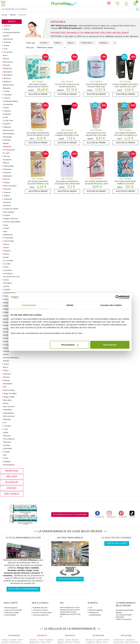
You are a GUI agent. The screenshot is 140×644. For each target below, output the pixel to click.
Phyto (6, 370)
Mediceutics (8, 303)
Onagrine (8, 345)
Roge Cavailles (10, 393)
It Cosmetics (8, 238)
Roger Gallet (9, 397)
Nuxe (6, 341)
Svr (5, 423)
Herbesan (130, 640)
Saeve (6, 403)
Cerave (7, 98)
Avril (6, 49)
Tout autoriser (110, 345)
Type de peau (87, 43)
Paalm (6, 354)
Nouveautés (12, 482)
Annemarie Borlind (12, 32)
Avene (6, 45)
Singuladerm (8, 413)
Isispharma (8, 235)
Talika (6, 432)
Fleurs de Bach (10, 186)
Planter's (7, 374)
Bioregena (8, 72)
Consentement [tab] (29, 305)
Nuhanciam (8, 338)
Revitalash (8, 384)
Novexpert (8, 332)
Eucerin (7, 179)
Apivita (6, 36)
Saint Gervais (9, 406)
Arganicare (8, 39)
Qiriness (6, 377)
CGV (91, 608)
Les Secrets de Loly (11, 276)
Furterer (7, 192)
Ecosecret (7, 160)
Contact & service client (42, 612)
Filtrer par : (31, 43)
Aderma (7, 26)
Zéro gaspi (12, 477)
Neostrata (7, 319)
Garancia (7, 202)
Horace (7, 215)
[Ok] (138, 9)
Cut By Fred (8, 120)
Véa (5, 455)
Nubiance (7, 335)
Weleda (7, 461)
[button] (126, 4)
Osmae (6, 351)
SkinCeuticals (9, 416)
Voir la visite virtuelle (70, 579)
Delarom (7, 127)
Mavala (7, 299)
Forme (57, 43)
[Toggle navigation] (3, 3)
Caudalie (8, 95)
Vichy (6, 458)
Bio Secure (8, 62)
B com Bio (8, 52)
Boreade (7, 88)
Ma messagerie (11, 608)
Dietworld (7, 146)
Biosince (7, 78)
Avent (68, 640)
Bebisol (61, 642)
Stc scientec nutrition (101, 640)
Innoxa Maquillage (12, 222)
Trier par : (30, 48)
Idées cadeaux (12, 494)
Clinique (7, 111)
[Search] (68, 9)
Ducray (7, 156)
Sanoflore (8, 410)
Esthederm (8, 176)
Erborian (7, 172)
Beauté (13, 15)
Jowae (6, 247)
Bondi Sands (8, 85)
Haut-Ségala (9, 212)
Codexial (7, 114)
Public (71, 43)
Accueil (4, 15)
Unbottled (7, 448)
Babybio (75, 640)
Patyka (6, 361)
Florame (7, 189)
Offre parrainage (12, 612)
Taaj (6, 429)
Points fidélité (10, 615)
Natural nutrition (131, 642)
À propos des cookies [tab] (111, 305)
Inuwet (6, 228)
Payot (6, 364)
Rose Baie (7, 400)
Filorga (7, 182)
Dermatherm (9, 134)
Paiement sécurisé (40, 608)
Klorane (7, 251)
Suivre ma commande (13, 610)
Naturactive (118, 642)
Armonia (7, 42)
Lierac (6, 280)
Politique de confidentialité (95, 614)
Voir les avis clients (117, 543)
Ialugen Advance (11, 218)
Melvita (7, 306)
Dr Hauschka (9, 150)
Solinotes (7, 419)
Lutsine (6, 286)
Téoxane (7, 436)
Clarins (6, 108)
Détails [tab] (70, 305)
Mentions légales (96, 610)
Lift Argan (7, 283)
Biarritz (6, 59)
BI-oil (5, 55)
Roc (5, 387)
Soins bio (12, 488)
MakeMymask (9, 293)
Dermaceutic (8, 130)
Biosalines (8, 75)
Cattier (7, 91)
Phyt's (6, 367)
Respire (7, 380)
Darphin (7, 124)
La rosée (7, 264)
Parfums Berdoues (11, 358)
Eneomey (8, 169)
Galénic (7, 196)
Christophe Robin (10, 101)
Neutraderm (8, 322)
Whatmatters (9, 465)
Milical (98, 642)
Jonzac (6, 244)
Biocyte (7, 65)
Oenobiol (90, 642)
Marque (103, 43)
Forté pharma (119, 640)
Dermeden (8, 137)
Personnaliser (70, 345)
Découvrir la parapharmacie (23, 589)
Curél (5, 117)
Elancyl (6, 163)
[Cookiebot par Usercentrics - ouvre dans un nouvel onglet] (118, 297)
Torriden (7, 445)
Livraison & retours (41, 610)
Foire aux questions (41, 615)
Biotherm (8, 82)
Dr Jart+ (7, 153)
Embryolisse (9, 166)
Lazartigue (8, 273)
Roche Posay (9, 390)
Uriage (7, 452)
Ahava (7, 29)
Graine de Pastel (11, 209)
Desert (6, 143)
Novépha (7, 329)
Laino (6, 267)
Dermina (7, 140)
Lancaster (7, 270)
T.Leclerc (7, 426)
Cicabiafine (8, 104)
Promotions (12, 471)
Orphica (7, 348)
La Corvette (8, 260)
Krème (6, 257)
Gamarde (8, 199)
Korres (6, 254)
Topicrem (7, 442)
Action (44, 43)
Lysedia (7, 289)
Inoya (5, 225)
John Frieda (9, 241)
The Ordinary (9, 439)
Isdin (5, 231)
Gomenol (7, 205)
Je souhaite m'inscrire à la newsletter (70, 514)
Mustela (68, 642)
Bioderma (8, 68)
